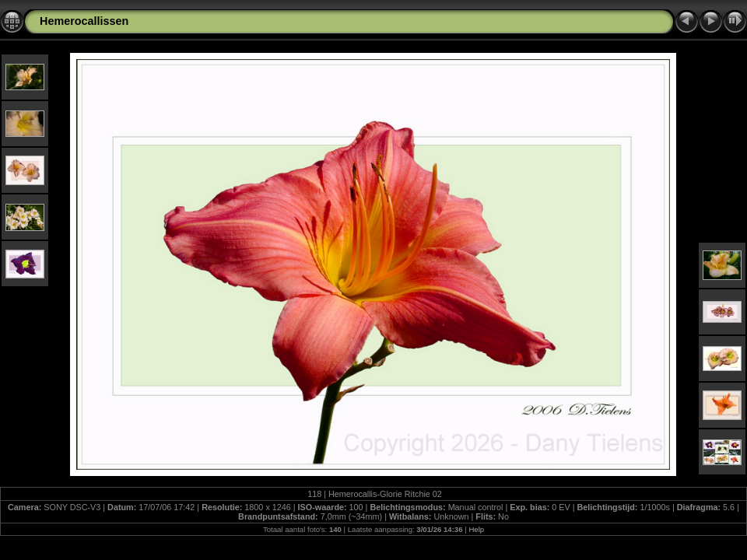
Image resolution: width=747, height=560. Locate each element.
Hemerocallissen (84, 21)
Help (476, 529)
